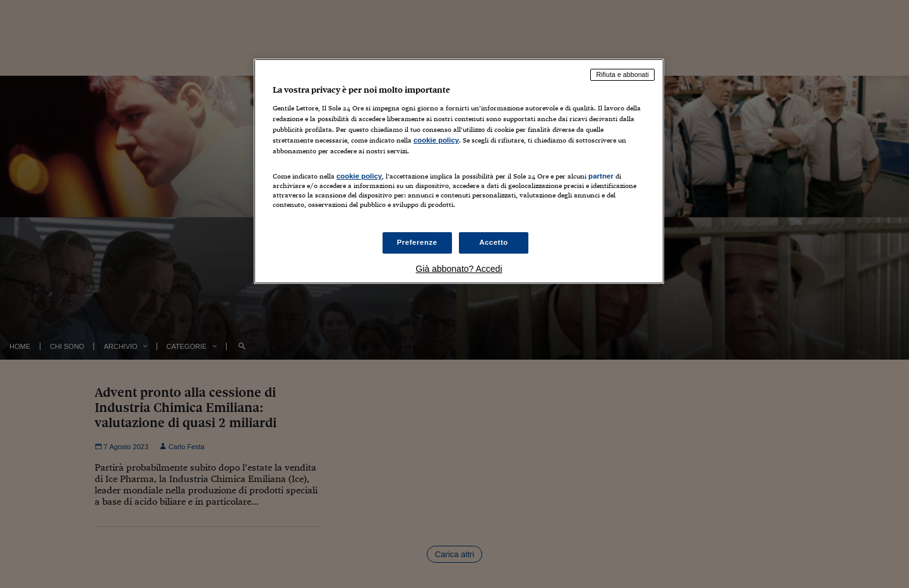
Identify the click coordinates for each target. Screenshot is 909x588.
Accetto (494, 242)
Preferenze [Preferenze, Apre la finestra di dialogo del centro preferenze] (417, 242)
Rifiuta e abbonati (622, 74)
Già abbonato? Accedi (459, 269)
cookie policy (436, 140)
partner (601, 176)
